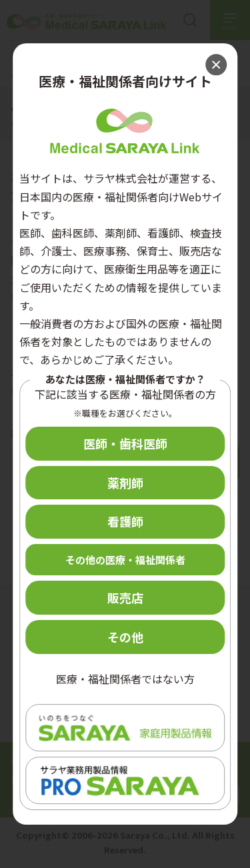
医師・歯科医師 (125, 443)
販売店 (125, 597)
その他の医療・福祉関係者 (125, 560)
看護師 (125, 521)
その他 (125, 637)
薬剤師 (125, 483)
